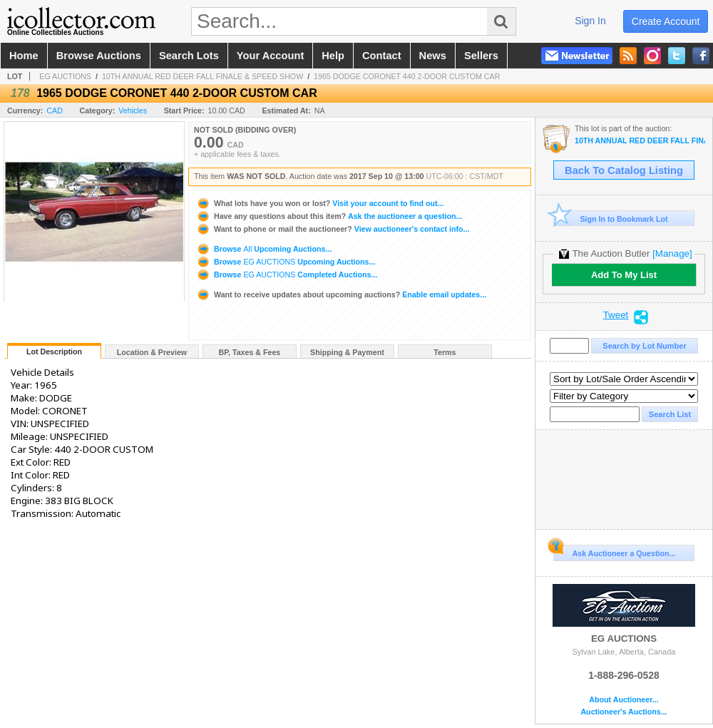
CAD (55, 111)
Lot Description (54, 352)
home (24, 56)
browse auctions (99, 56)
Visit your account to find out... (320, 203)
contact (382, 56)
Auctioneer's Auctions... (624, 712)
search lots (189, 56)
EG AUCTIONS (65, 76)
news (433, 56)
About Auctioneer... (624, 700)
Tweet (616, 315)
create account (666, 21)
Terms (445, 352)
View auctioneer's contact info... (333, 229)
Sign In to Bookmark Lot (611, 219)
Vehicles (133, 111)
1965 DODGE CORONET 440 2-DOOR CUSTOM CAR (407, 76)
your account (270, 56)
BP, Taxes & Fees (250, 352)
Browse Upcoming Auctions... (264, 249)
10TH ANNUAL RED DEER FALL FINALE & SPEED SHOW (202, 76)
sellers (481, 56)
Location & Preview (152, 352)
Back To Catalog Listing (624, 170)
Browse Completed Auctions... (287, 275)
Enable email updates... (341, 294)
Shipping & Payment (347, 352)
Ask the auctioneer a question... (329, 216)
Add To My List (624, 275)
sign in (590, 21)
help (333, 56)
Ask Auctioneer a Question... (614, 551)
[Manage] (672, 253)
